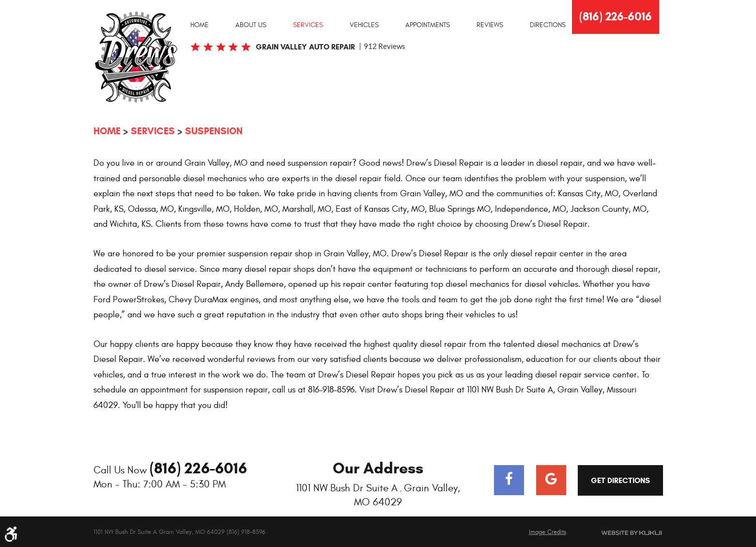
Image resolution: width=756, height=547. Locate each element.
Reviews (490, 25)
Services (308, 25)
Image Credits (548, 532)
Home (200, 25)
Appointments (428, 25)
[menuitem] (200, 25)
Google (551, 480)
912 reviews (385, 46)
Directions (548, 25)
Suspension (214, 131)
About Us (251, 25)
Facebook (509, 480)
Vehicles (364, 25)
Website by (620, 533)
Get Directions (620, 480)
